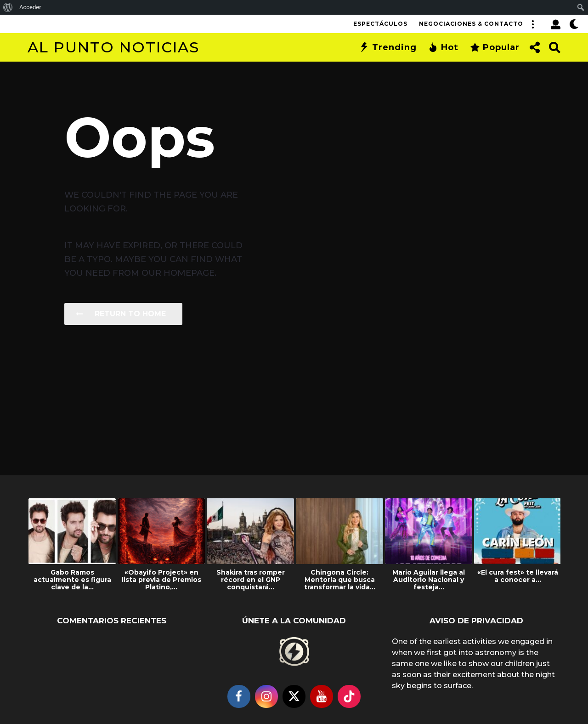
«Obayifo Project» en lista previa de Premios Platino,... (161, 580)
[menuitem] (8, 7)
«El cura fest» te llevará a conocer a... (518, 576)
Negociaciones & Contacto (471, 24)
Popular (495, 47)
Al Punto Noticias (113, 47)
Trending (388, 47)
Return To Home (121, 314)
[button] (532, 24)
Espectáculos (380, 24)
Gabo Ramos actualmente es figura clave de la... (72, 580)
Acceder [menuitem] (30, 7)
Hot (443, 47)
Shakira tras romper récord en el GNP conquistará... (251, 580)
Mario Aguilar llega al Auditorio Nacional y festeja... (429, 580)
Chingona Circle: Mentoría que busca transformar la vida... (340, 580)
